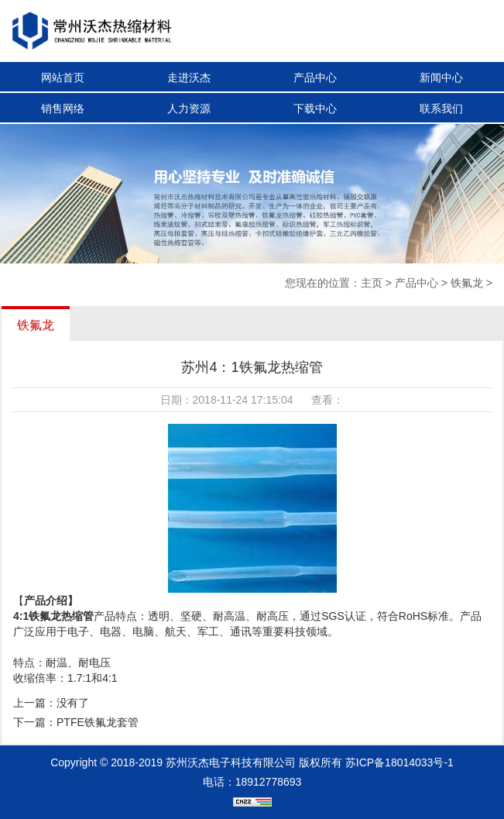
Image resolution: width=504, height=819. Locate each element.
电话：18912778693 (252, 782)
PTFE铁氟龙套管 (98, 722)
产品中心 (315, 77)
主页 (372, 283)
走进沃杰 (189, 77)
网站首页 (63, 77)
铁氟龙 (467, 283)
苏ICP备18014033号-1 (399, 762)
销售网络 (63, 108)
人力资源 (189, 108)
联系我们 (441, 108)
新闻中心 (441, 77)
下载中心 (315, 108)
